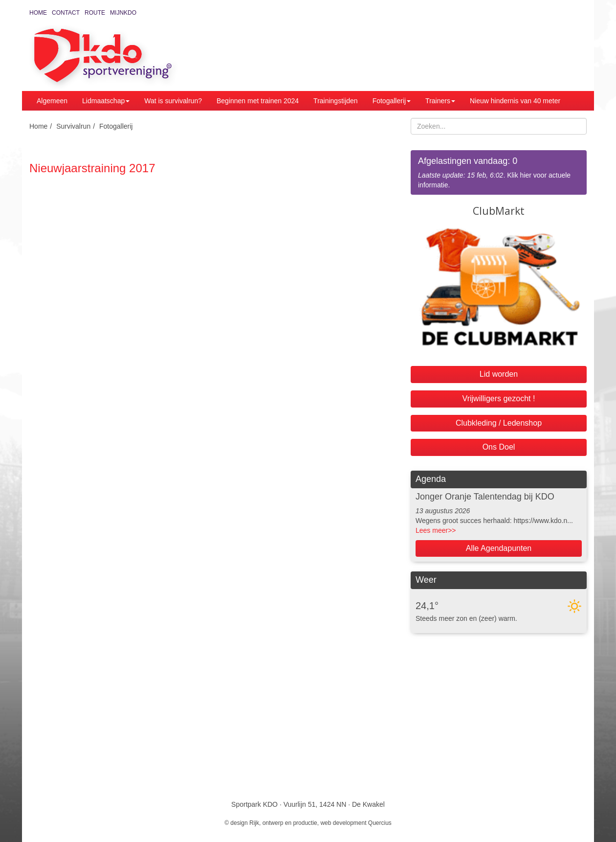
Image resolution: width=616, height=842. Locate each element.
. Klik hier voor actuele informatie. (499, 172)
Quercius (380, 823)
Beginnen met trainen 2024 (258, 101)
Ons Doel (499, 447)
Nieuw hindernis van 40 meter (515, 101)
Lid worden (499, 374)
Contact (66, 13)
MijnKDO (123, 13)
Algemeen (52, 101)
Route (95, 13)
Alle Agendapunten (499, 548)
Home (38, 13)
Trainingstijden (336, 101)
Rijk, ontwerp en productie (283, 823)
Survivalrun (73, 126)
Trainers (440, 101)
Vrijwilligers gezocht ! (499, 398)
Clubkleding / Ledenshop (499, 423)
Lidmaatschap (106, 101)
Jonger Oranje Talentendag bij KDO (485, 497)
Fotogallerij (392, 101)
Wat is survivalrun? (173, 101)
